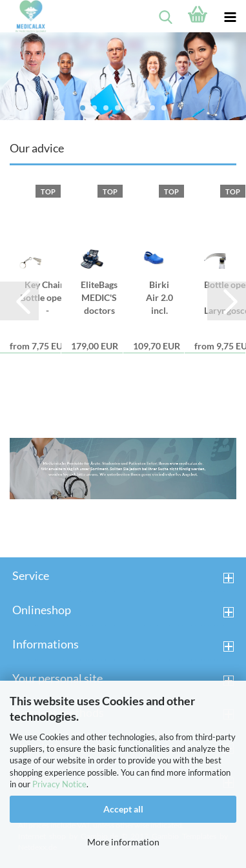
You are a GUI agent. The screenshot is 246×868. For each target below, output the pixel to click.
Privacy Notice (59, 784)
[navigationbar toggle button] (230, 16)
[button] (19, 301)
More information (123, 842)
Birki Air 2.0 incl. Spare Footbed (159, 298)
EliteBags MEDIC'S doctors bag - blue (99, 298)
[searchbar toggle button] (165, 16)
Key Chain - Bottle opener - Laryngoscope (47, 298)
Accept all (123, 809)
